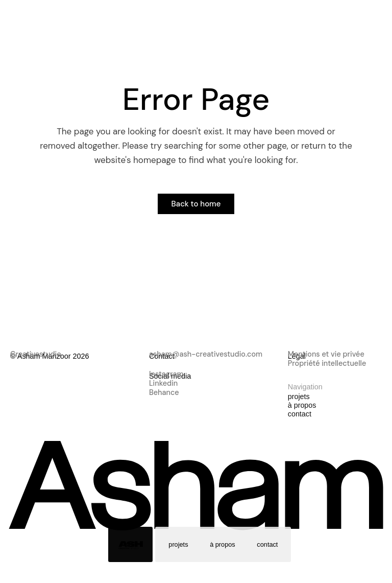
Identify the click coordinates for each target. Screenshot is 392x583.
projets (178, 544)
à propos (223, 544)
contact (268, 544)
